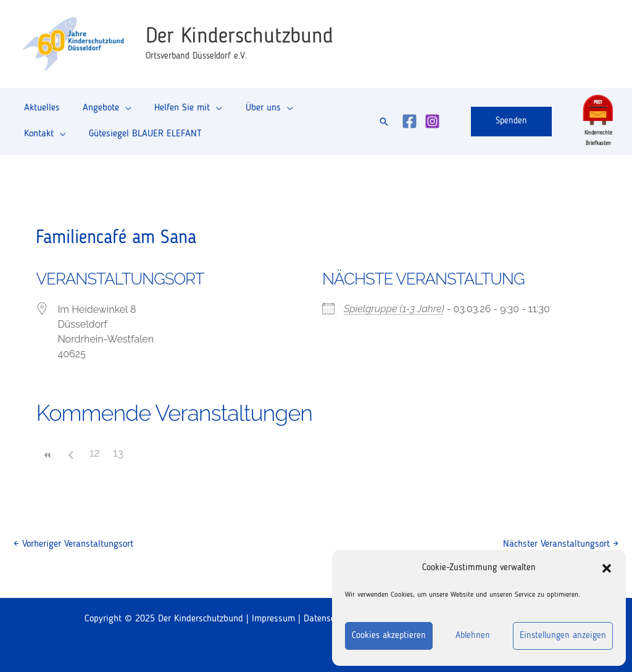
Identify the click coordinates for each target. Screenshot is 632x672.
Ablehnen (473, 636)
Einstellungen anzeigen (563, 636)
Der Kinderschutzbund (239, 37)
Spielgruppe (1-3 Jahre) (394, 309)
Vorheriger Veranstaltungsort (73, 544)
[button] (607, 568)
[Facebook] (410, 121)
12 (95, 453)
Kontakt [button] (316, 112)
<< (48, 455)
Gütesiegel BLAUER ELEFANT (79, 130)
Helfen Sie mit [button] (174, 112)
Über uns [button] (252, 112)
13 (118, 453)
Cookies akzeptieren (389, 636)
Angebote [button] (96, 112)
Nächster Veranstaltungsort (561, 544)
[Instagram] (432, 121)
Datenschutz (327, 619)
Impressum (273, 619)
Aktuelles (40, 112)
